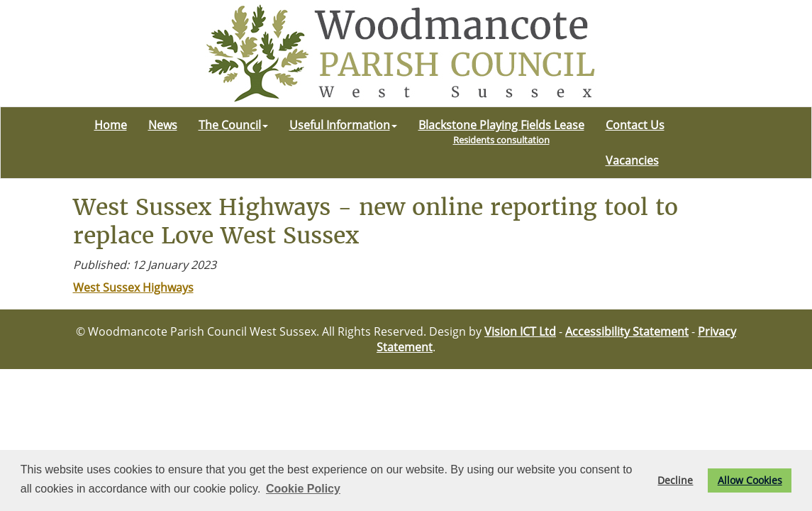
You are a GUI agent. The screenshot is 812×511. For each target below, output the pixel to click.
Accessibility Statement (627, 331)
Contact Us (635, 125)
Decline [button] (675, 480)
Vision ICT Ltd (520, 331)
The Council (233, 125)
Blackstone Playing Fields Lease (501, 132)
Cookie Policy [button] (303, 489)
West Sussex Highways (133, 287)
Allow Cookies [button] (750, 480)
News (163, 125)
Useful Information (343, 125)
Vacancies (632, 160)
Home (111, 125)
